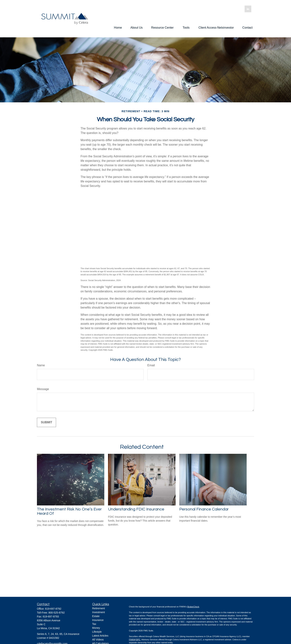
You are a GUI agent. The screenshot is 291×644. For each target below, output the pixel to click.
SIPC (138, 640)
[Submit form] (46, 422)
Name (41, 365)
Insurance (98, 620)
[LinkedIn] (248, 9)
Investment (99, 612)
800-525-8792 (57, 613)
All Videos (98, 640)
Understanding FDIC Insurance (136, 509)
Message (43, 389)
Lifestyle (97, 632)
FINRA (132, 640)
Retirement (99, 608)
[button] (118, 28)
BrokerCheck (193, 607)
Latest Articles (100, 636)
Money (96, 628)
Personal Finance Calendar (204, 509)
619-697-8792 (53, 609)
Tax (94, 624)
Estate (96, 616)
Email (151, 365)
